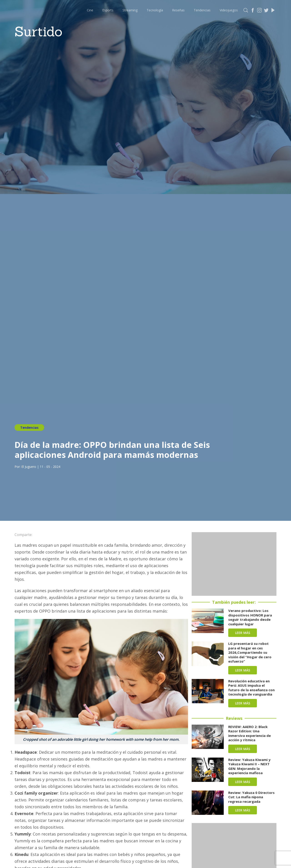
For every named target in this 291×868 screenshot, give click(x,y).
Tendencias (202, 10)
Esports (108, 10)
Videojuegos (229, 10)
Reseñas (178, 10)
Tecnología (155, 10)
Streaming (130, 10)
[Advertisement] (234, 564)
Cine (90, 10)
